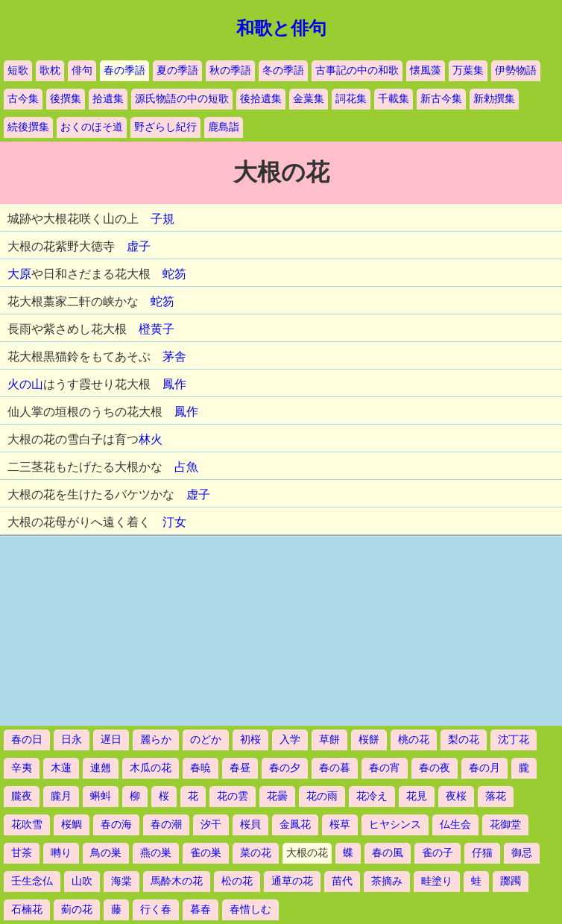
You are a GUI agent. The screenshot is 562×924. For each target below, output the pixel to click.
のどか (206, 740)
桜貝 (250, 825)
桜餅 (369, 740)
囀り (61, 853)
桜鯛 (72, 825)
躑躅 (511, 881)
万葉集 (468, 70)
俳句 (82, 70)
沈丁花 (514, 740)
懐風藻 (426, 70)
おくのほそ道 (92, 127)
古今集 (23, 99)
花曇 (277, 796)
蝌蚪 (101, 796)
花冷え (372, 796)
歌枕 (50, 70)
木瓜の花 (151, 768)
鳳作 (174, 384)
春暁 (201, 768)
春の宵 (385, 768)
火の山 (25, 384)
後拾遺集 (261, 99)
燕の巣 (156, 853)
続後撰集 (28, 127)
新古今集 (441, 99)
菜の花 (256, 853)
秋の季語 (230, 70)
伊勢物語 (516, 70)
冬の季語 (283, 70)
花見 (417, 796)
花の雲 (233, 796)
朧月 (61, 796)
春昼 (240, 768)
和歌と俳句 (281, 28)
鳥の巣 (106, 853)
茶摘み (387, 881)
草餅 (329, 740)
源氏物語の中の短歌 (182, 99)
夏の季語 (177, 70)
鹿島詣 (224, 127)
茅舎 (174, 357)
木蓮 (61, 768)
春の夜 (435, 768)
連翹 (101, 768)
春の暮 (335, 768)
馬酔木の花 (177, 881)
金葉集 (309, 99)
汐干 (211, 825)
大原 (19, 274)
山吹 (82, 881)
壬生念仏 (32, 881)
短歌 (18, 70)
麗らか (156, 740)
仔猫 (482, 853)
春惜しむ (250, 909)
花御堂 (505, 825)
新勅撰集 (494, 99)
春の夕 (285, 768)
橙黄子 (157, 329)
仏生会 (455, 825)
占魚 (186, 467)
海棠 (121, 881)
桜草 (340, 825)
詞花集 (351, 99)
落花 (496, 796)
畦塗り (437, 881)
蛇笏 (174, 274)
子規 (162, 219)
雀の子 (438, 853)
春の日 (27, 740)
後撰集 (66, 99)
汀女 (174, 522)
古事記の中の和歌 (357, 70)
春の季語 (124, 70)
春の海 (116, 825)
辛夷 (22, 768)
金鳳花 (295, 825)
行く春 (156, 909)
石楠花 (27, 909)
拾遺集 (108, 99)
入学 (290, 740)
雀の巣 (206, 853)
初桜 (250, 740)
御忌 (522, 853)
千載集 (394, 99)
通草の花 (292, 881)
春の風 (388, 853)
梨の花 (464, 740)
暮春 (201, 909)
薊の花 (77, 909)
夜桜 (456, 796)
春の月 (484, 768)
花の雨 (322, 796)
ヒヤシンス (395, 825)
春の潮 (166, 825)
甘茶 (22, 853)
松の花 (237, 881)
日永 (72, 740)
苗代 (342, 881)
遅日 (111, 740)
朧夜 (22, 796)
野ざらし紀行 (165, 127)
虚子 (139, 246)
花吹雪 (27, 825)
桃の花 (414, 740)
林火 (151, 439)
